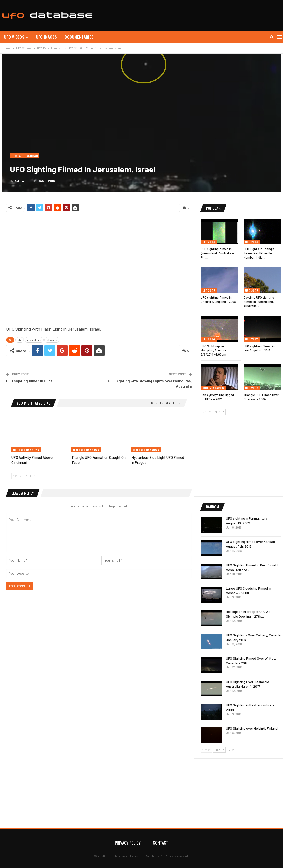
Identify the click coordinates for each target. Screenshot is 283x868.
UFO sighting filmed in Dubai (30, 381)
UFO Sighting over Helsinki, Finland (252, 728)
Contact (161, 843)
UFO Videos (14, 37)
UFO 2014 (209, 242)
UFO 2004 (252, 388)
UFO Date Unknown (25, 156)
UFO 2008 (209, 290)
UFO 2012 (252, 339)
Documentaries (79, 37)
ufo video (52, 340)
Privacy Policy (128, 843)
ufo (20, 340)
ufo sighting (34, 340)
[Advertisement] (191, 15)
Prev (17, 476)
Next (30, 476)
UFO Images (46, 37)
